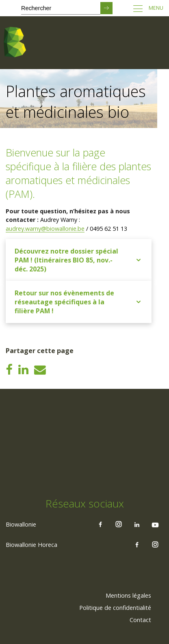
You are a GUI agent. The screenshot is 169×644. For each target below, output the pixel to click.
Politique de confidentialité (115, 608)
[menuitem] (128, 596)
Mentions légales (128, 595)
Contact (140, 620)
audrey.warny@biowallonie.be (45, 229)
